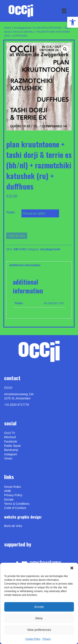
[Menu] (64, 11)
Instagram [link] (11, 454)
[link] (73, 22)
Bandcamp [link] (11, 450)
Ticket (10, 212)
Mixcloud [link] (10, 437)
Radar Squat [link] (12, 446)
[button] (72, 568)
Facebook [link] (11, 441)
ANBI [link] (8, 491)
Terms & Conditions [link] (17, 504)
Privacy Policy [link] (13, 495)
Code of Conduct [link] (15, 508)
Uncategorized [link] (22, 28)
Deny (39, 618)
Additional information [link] (25, 265)
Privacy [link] (46, 639)
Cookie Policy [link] (33, 639)
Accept (39, 607)
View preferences (39, 630)
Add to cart (17, 236)
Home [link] (8, 28)
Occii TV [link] (10, 433)
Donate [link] (9, 499)
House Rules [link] (12, 487)
